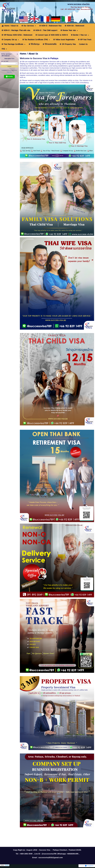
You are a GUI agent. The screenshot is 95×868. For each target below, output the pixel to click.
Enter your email (5, 61)
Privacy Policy (9, 72)
